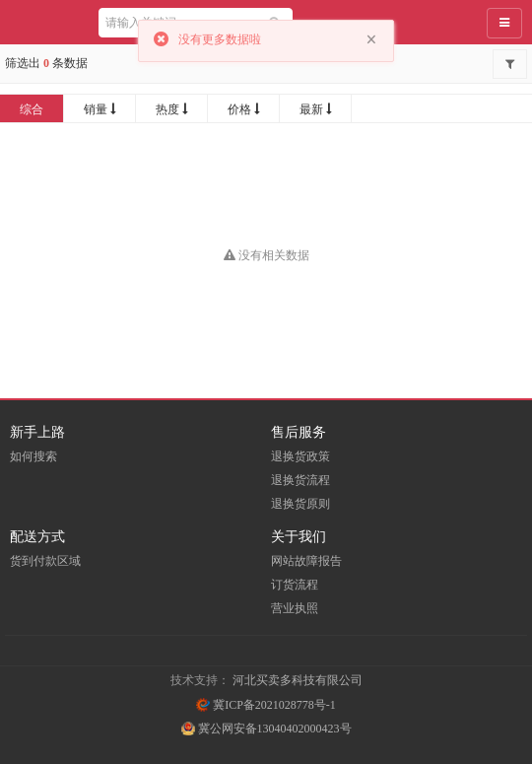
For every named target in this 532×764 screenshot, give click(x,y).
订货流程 (295, 585)
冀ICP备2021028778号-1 (266, 705)
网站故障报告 (306, 561)
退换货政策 (300, 456)
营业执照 (295, 608)
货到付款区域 (45, 561)
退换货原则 (300, 504)
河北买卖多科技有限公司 (298, 680)
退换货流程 (300, 480)
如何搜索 (33, 456)
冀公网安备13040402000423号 (266, 729)
